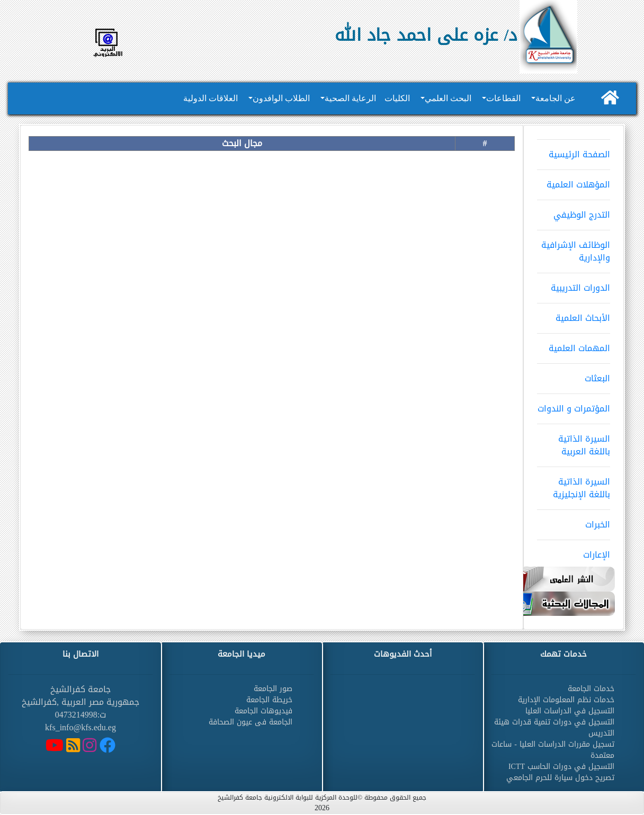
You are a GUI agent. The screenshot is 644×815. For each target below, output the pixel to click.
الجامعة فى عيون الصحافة (251, 722)
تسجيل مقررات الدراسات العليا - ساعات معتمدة (553, 750)
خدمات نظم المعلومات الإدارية (566, 700)
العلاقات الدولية (211, 98)
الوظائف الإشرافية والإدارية (574, 248)
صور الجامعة (273, 689)
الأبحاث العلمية (574, 315)
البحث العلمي (448, 98)
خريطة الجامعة (269, 700)
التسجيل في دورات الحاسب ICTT (561, 767)
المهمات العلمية (574, 345)
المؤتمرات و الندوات (574, 405)
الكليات (397, 98)
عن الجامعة (556, 98)
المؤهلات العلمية (574, 181)
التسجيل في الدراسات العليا (570, 711)
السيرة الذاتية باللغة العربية (574, 442)
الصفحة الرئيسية (574, 151)
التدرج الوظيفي (574, 211)
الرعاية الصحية (350, 98)
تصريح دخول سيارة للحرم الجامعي (560, 778)
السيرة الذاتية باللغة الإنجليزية (574, 485)
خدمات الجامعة (591, 689)
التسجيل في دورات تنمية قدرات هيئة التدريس (554, 728)
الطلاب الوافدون (281, 98)
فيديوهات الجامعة (263, 711)
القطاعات (503, 98)
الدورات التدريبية (574, 284)
